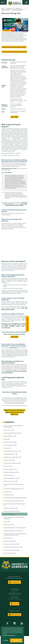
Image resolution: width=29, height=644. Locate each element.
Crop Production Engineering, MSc (12, 463)
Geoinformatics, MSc (9, 495)
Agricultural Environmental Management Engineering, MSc (14, 426)
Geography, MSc (8, 492)
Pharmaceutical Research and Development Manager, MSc (14, 518)
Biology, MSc (7, 439)
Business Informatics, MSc (10, 442)
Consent (16, 640)
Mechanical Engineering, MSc (11, 508)
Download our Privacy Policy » (9, 635)
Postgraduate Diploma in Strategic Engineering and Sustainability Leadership (15, 534)
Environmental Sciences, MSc (11, 481)
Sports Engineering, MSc (10, 541)
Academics (9, 8)
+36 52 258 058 (14, 590)
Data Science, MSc (8, 466)
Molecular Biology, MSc (18, 10)
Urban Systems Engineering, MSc (12, 550)
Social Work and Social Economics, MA (13, 547)
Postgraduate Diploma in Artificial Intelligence (15, 528)
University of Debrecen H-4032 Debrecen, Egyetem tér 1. (14, 577)
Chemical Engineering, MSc (10, 445)
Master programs (6, 10)
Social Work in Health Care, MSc (11, 544)
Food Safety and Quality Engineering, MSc (14, 489)
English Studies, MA (9, 475)
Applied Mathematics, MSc (10, 436)
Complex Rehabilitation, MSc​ (11, 454)
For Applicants (18, 8)
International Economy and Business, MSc (14, 501)
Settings (6, 640)
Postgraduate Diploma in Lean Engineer (13, 531)
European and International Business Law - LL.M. (14, 485)
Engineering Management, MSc (11, 472)
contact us (24, 405)
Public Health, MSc (8, 538)
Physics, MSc (7, 522)
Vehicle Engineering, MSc (10, 553)
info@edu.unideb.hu (14, 611)
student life (12, 402)
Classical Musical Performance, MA (12, 451)
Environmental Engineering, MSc (12, 478)
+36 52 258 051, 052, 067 (14, 594)
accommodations (20, 402)
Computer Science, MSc (10, 460)
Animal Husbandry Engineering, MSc (13, 433)
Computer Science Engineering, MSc (13, 457)
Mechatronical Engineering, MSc (12, 511)
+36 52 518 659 (14, 598)
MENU (2, 2)
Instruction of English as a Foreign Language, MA (15, 504)
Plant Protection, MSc (9, 525)
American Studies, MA (9, 430)
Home (3, 8)
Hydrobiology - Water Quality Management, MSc (15, 498)
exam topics (17, 102)
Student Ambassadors (18, 398)
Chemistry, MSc (8, 448)
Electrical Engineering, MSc (10, 469)
